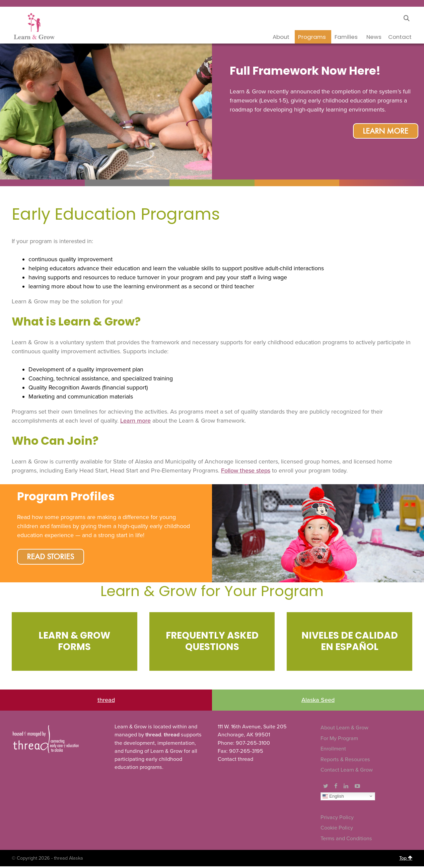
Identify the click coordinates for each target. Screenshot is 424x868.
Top (406, 860)
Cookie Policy (337, 829)
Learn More (384, 132)
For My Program (339, 740)
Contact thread (235, 761)
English (333, 798)
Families (346, 37)
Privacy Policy (337, 819)
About (281, 37)
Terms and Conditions (346, 840)
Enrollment (333, 750)
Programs (312, 37)
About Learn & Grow (344, 729)
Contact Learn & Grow (347, 772)
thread (106, 702)
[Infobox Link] (75, 643)
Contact (400, 37)
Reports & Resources (345, 761)
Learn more (135, 421)
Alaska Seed (318, 702)
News (374, 37)
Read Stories (52, 558)
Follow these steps (246, 471)
